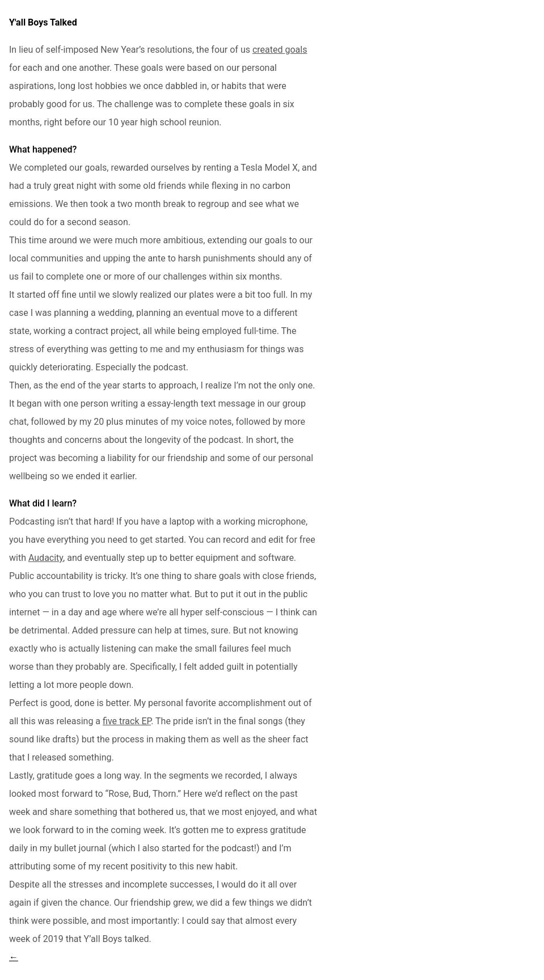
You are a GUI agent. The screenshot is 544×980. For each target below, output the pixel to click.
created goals (280, 50)
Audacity (46, 558)
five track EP (127, 721)
